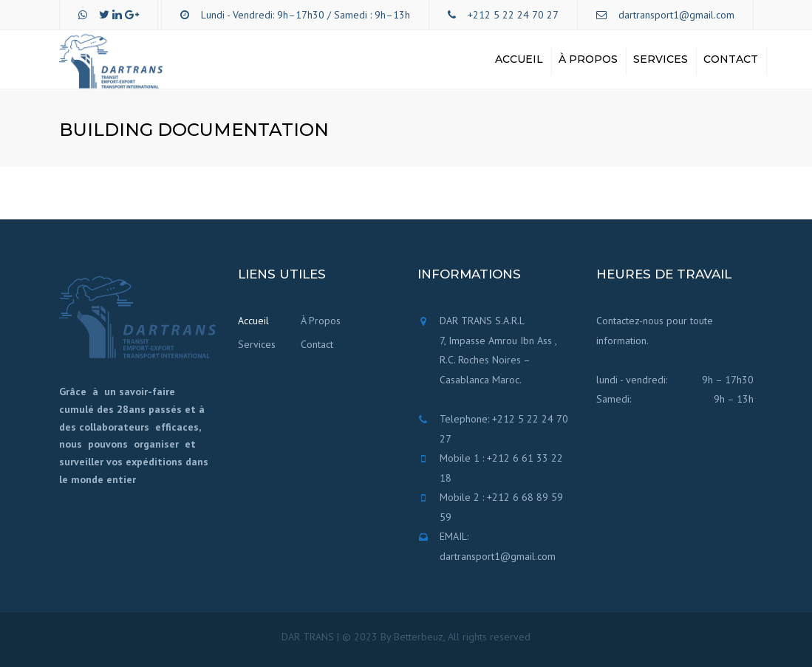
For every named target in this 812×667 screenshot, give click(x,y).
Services (661, 59)
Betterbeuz (419, 637)
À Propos (588, 59)
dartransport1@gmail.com (676, 15)
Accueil (519, 59)
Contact (731, 59)
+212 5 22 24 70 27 (513, 15)
